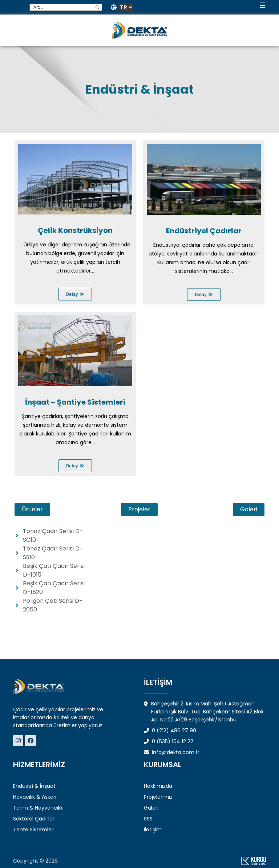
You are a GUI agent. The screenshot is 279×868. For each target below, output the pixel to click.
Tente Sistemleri (34, 830)
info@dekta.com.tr (172, 752)
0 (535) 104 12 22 (169, 741)
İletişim (153, 830)
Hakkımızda (158, 786)
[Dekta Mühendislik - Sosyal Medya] (19, 741)
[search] (97, 7)
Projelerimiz (158, 797)
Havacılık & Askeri (35, 797)
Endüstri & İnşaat (34, 786)
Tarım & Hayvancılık (38, 808)
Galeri (151, 808)
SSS (148, 819)
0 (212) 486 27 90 (170, 730)
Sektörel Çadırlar (34, 819)
